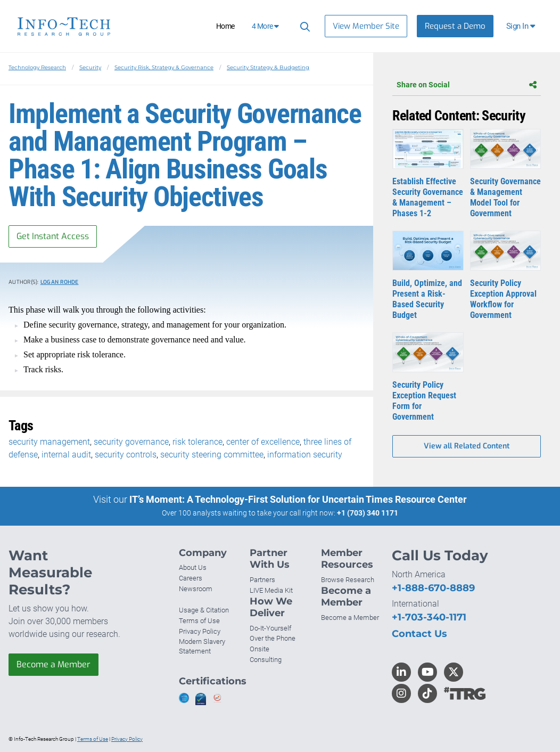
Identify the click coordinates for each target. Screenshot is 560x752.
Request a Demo (455, 26)
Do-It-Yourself (270, 628)
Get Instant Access (53, 236)
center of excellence (263, 442)
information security (305, 455)
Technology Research (37, 67)
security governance (131, 442)
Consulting (266, 660)
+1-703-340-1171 (429, 617)
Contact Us (419, 634)
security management (49, 442)
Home (225, 26)
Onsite (260, 649)
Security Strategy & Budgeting (268, 67)
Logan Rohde (60, 282)
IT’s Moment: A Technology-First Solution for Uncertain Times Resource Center (298, 499)
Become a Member (53, 664)
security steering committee (212, 455)
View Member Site (366, 26)
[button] (521, 26)
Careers (191, 578)
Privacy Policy (200, 631)
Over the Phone (273, 638)
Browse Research (348, 580)
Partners (262, 580)
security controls (126, 455)
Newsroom (196, 589)
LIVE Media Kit (271, 590)
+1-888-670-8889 (433, 588)
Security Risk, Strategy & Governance (164, 67)
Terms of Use (199, 621)
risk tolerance (197, 442)
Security (90, 67)
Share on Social (467, 85)
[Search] (303, 26)
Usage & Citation (204, 610)
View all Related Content (467, 446)
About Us (193, 567)
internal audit (66, 455)
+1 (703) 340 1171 (368, 513)
